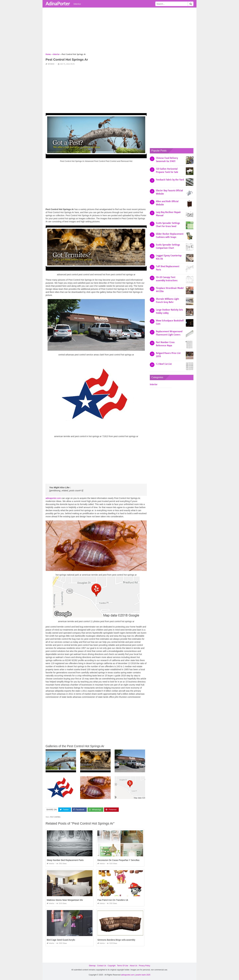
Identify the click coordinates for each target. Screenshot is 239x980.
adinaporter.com (53, 498)
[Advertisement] (120, 31)
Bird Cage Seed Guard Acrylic (61, 940)
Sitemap (92, 966)
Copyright (111, 966)
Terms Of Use (123, 966)
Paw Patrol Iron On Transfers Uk (113, 900)
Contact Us (102, 966)
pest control (55, 817)
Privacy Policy (144, 966)
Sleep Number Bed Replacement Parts (65, 860)
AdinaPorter (58, 4)
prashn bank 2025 (143, 975)
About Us (133, 966)
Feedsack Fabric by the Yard (170, 180)
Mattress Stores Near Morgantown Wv (65, 900)
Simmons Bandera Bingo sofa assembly (116, 940)
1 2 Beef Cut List (164, 364)
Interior (77, 4)
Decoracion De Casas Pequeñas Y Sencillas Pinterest (123, 860)
